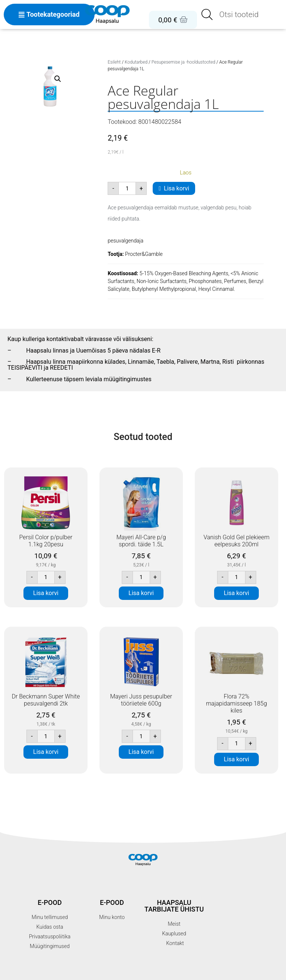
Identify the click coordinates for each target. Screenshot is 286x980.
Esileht (114, 62)
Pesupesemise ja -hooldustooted (183, 62)
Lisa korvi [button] (46, 593)
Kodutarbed (136, 62)
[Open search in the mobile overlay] (241, 15)
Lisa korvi (177, 188)
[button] (58, 79)
